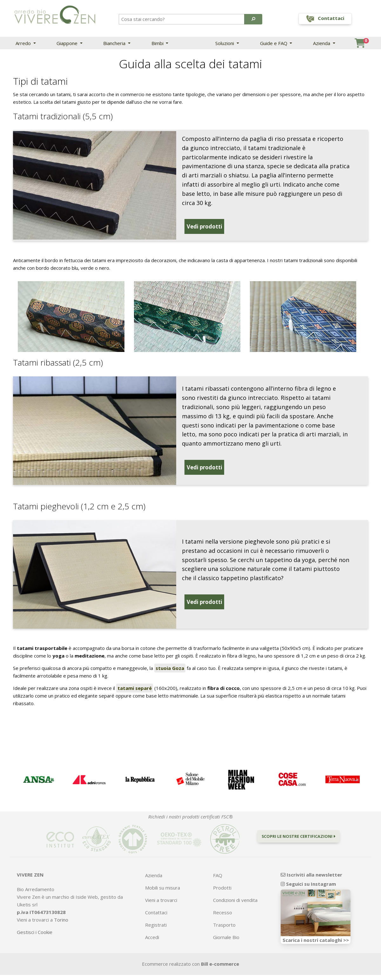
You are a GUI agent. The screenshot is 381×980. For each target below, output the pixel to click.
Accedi (152, 929)
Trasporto (224, 917)
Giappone (68, 43)
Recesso (223, 904)
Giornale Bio (226, 929)
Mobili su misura (163, 879)
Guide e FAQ (274, 43)
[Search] (182, 19)
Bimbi (158, 43)
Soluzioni (225, 43)
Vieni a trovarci (161, 892)
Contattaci (156, 904)
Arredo (24, 43)
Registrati (156, 917)
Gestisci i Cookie (35, 924)
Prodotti (222, 879)
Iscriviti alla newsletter (311, 866)
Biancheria (115, 43)
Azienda (322, 43)
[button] (253, 19)
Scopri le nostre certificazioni (298, 828)
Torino (61, 911)
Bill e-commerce (220, 956)
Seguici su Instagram (308, 875)
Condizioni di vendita (235, 892)
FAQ (218, 867)
